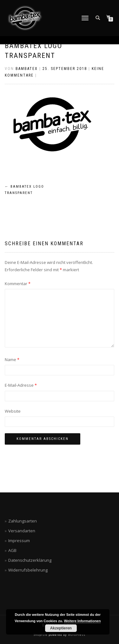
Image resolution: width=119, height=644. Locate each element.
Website (13, 411)
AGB (12, 550)
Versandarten (22, 531)
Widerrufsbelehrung (28, 570)
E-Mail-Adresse (21, 385)
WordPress (76, 635)
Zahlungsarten (23, 521)
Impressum (19, 541)
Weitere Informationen (83, 621)
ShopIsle (41, 635)
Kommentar (18, 284)
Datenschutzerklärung (30, 560)
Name (12, 360)
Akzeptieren (61, 628)
